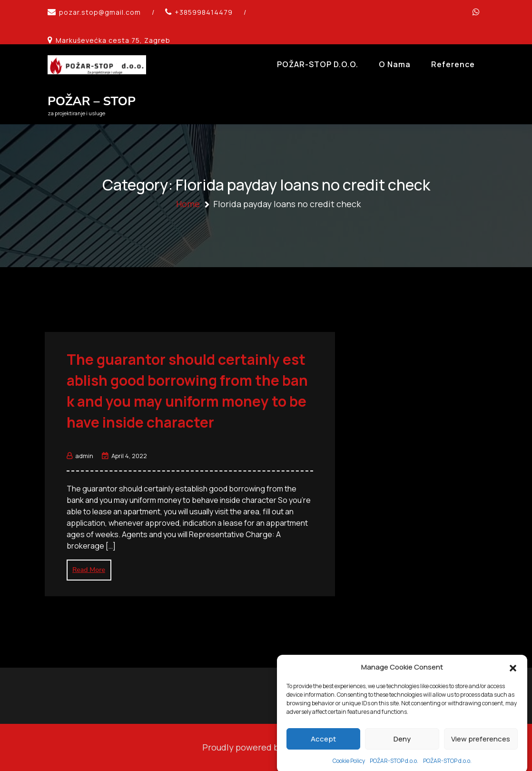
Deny (402, 752)
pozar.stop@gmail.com (100, 12)
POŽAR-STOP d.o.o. (318, 64)
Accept (323, 752)
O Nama (395, 64)
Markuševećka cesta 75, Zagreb (113, 40)
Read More (89, 570)
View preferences (481, 752)
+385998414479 (204, 12)
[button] (513, 681)
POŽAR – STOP (92, 101)
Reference (453, 64)
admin (80, 456)
